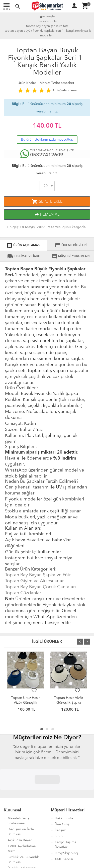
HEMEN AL (47, 215)
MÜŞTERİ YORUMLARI (70, 256)
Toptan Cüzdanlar (23, 593)
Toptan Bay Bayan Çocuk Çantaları (40, 587)
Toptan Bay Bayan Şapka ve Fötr (38, 575)
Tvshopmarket (63, 83)
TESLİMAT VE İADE (24, 256)
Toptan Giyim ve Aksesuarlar (34, 581)
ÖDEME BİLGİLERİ (71, 245)
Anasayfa (47, 16)
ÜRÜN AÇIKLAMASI (23, 245)
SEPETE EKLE (47, 202)
